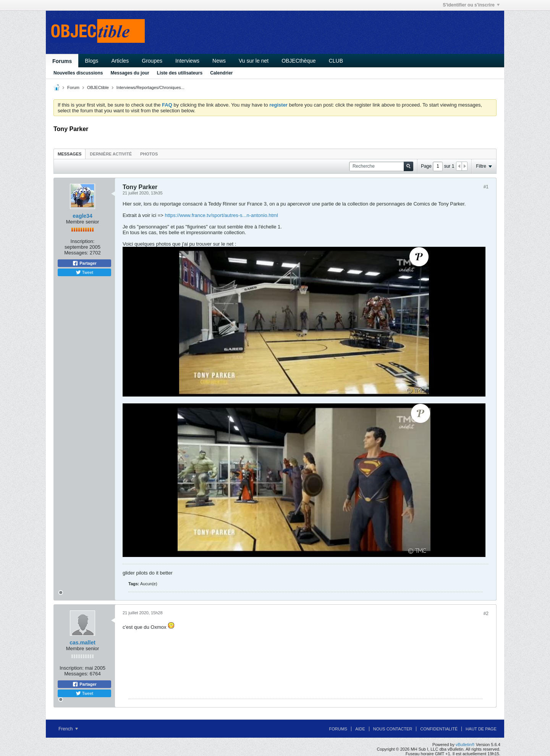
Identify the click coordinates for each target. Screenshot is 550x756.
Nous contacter (393, 729)
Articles (120, 61)
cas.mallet (82, 643)
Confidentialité (439, 729)
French (68, 729)
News (219, 61)
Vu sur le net (254, 61)
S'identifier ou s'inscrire (471, 5)
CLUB (336, 61)
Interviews (187, 61)
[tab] (70, 154)
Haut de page (481, 729)
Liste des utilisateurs (180, 73)
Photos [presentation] (149, 154)
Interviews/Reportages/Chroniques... (150, 87)
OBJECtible (98, 87)
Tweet (84, 272)
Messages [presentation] (70, 154)
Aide (360, 729)
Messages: (76, 253)
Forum (73, 87)
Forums (62, 61)
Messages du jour (130, 73)
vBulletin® (465, 745)
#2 (486, 614)
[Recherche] (381, 166)
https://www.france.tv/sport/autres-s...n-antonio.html (222, 215)
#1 (486, 187)
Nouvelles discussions (78, 73)
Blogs (91, 61)
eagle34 (82, 216)
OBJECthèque (299, 61)
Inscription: (83, 241)
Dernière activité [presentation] (111, 154)
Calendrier (221, 73)
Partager (84, 263)
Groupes (152, 61)
